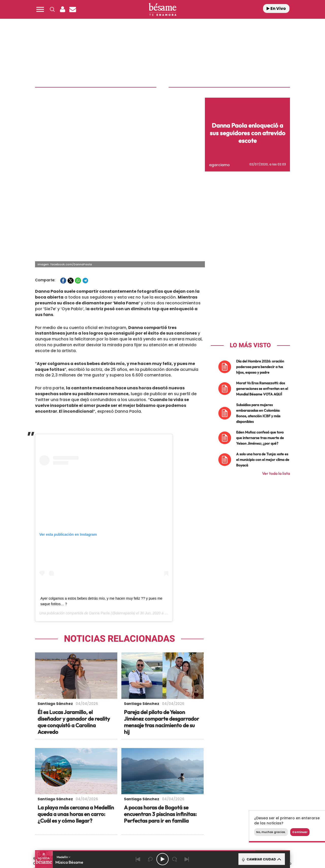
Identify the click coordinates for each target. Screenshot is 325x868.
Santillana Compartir (180, 813)
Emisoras (88, 793)
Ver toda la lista (276, 377)
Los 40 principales (129, 813)
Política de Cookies (200, 793)
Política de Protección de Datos (151, 793)
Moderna (126, 829)
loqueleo (217, 829)
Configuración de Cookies (243, 793)
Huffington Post (111, 821)
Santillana (153, 813)
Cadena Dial (193, 821)
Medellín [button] (64, 857)
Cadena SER (201, 813)
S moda (194, 829)
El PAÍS (104, 813)
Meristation (241, 829)
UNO (139, 821)
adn (234, 813)
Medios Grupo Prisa (59, 830)
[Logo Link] (162, 10)
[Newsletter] (73, 9)
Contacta (66, 793)
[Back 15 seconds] (150, 859)
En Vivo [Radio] (276, 8)
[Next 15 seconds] (175, 859)
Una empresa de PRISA (59, 817)
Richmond (101, 829)
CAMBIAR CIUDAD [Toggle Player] (261, 859)
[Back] (138, 859)
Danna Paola (99, 517)
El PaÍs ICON (173, 829)
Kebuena (248, 821)
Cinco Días (173, 821)
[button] (40, 9)
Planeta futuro (230, 821)
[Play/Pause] (162, 859)
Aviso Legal (110, 793)
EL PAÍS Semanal (211, 821)
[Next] (187, 859)
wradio (154, 821)
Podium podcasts (151, 829)
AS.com (217, 813)
